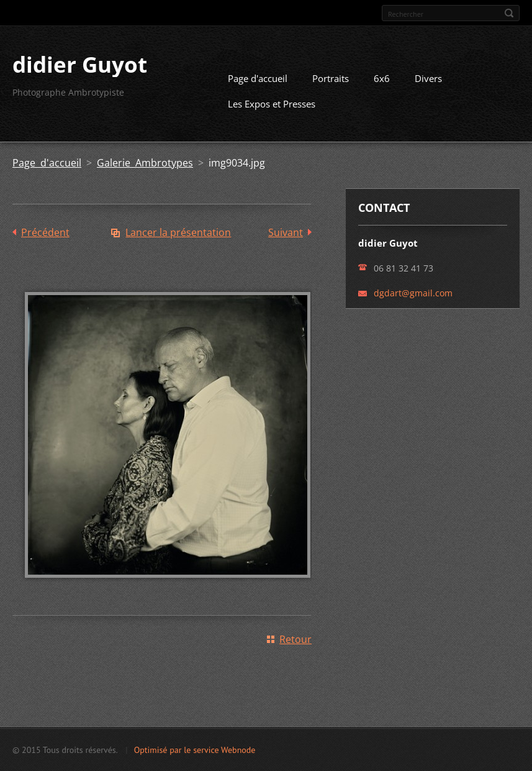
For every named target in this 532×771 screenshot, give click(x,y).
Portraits (331, 78)
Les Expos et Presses (272, 104)
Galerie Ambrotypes (145, 163)
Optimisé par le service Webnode (195, 750)
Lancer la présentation (178, 232)
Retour (295, 639)
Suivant (286, 232)
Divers (428, 78)
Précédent (45, 232)
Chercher (509, 13)
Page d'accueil (258, 78)
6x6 (382, 78)
